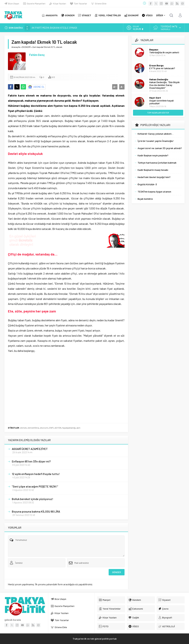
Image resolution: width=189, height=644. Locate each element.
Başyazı (154, 49)
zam (78, 428)
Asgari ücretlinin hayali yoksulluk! (161, 102)
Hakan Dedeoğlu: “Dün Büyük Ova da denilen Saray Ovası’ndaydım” (164, 85)
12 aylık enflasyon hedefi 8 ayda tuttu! (36, 474)
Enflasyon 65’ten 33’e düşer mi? (31, 461)
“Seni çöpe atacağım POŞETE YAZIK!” (35, 486)
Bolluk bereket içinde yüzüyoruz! (33, 499)
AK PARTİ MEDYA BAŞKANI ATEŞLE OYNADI (54, 28)
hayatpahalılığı (69, 428)
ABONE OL (39, 87)
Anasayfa (16, 47)
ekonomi (44, 428)
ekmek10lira (33, 428)
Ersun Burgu (156, 65)
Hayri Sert (155, 98)
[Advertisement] (66, 370)
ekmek (23, 428)
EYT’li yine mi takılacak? (162, 68)
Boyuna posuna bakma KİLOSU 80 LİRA (36, 511)
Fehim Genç (37, 55)
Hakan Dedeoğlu (159, 79)
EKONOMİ (26, 47)
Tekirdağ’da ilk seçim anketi (164, 52)
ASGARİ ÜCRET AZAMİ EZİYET (30, 449)
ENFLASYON (55, 428)
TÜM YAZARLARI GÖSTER (158, 113)
